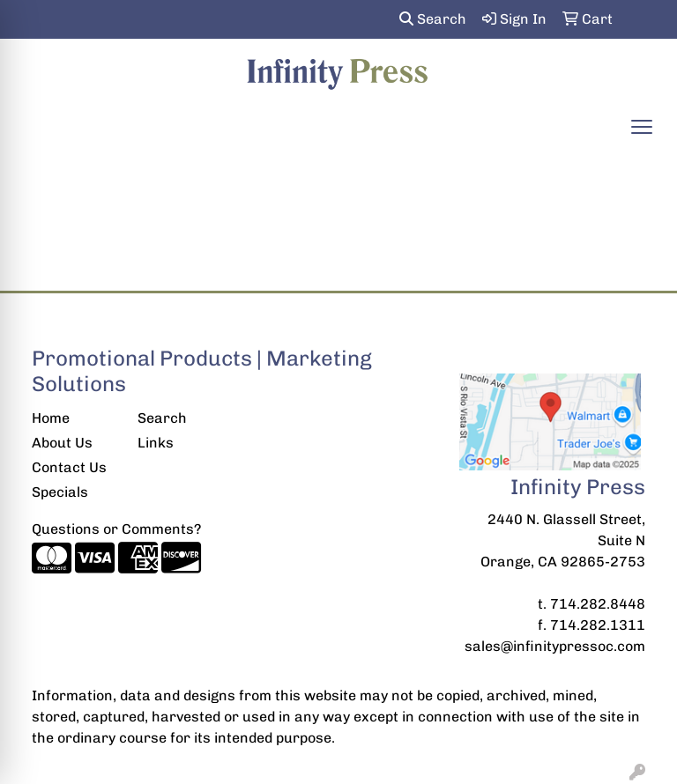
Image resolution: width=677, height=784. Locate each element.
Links (156, 443)
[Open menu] (642, 127)
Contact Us (69, 467)
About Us (62, 443)
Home (51, 418)
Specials (60, 492)
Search (433, 19)
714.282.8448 (598, 604)
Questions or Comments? (116, 529)
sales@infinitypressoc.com (555, 646)
